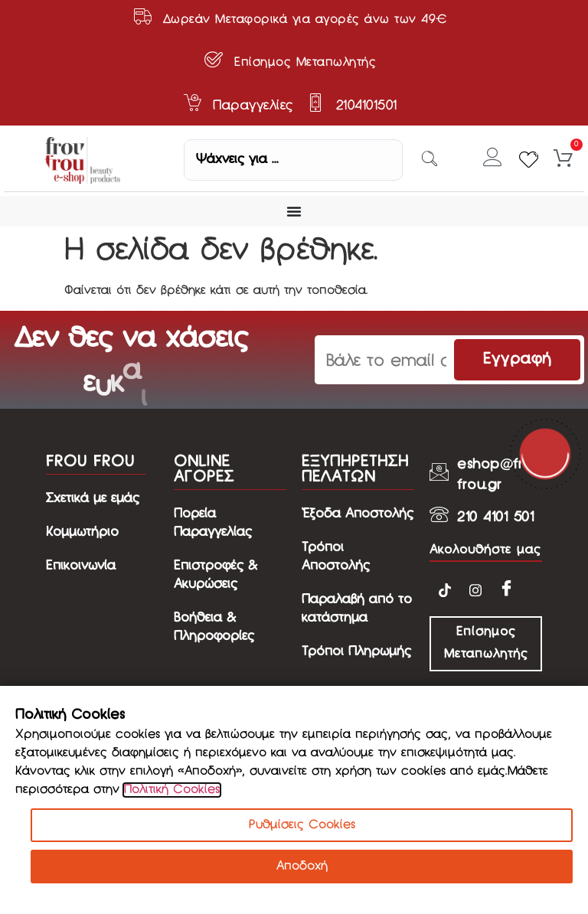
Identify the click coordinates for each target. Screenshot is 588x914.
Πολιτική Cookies (172, 790)
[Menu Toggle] (294, 211)
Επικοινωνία (81, 566)
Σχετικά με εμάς (93, 499)
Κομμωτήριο (82, 532)
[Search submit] (430, 160)
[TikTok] (445, 589)
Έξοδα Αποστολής (358, 514)
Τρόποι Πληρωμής (356, 652)
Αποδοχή (302, 867)
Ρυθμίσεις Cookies (302, 825)
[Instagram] (475, 589)
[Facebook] (506, 589)
